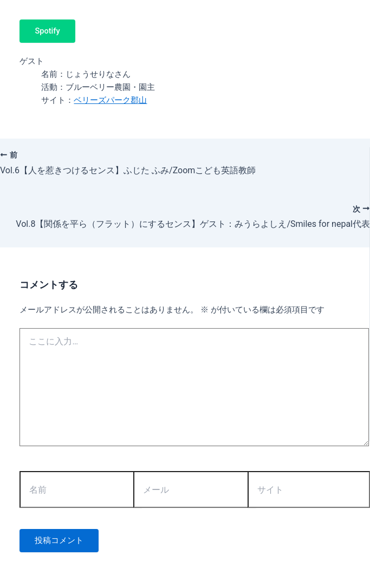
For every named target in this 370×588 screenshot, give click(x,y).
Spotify (47, 31)
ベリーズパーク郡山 (110, 100)
